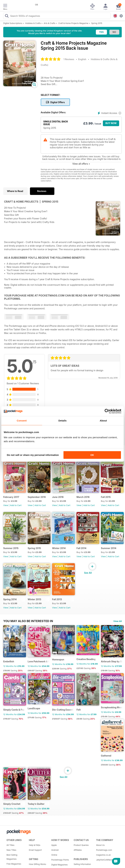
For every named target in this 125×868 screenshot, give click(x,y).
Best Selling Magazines (12, 857)
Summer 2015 (11, 548)
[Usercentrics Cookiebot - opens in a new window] (107, 411)
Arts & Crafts (49, 23)
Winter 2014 (59, 548)
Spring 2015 (97, 23)
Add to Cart (16, 505)
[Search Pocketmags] (7, 16)
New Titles (11, 850)
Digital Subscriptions (13, 23)
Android (55, 850)
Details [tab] (62, 421)
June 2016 (58, 497)
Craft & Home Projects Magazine (73, 23)
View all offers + (81, 164)
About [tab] (103, 421)
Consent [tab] (22, 421)
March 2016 (83, 497)
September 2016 (37, 497)
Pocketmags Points (60, 860)
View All (118, 621)
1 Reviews (69, 59)
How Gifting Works (38, 864)
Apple (54, 845)
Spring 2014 (10, 599)
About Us (100, 845)
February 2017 (11, 497)
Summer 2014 (109, 548)
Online (54, 855)
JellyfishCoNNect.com (106, 860)
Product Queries (81, 845)
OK (92, 455)
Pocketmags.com (104, 850)
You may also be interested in (28, 621)
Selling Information (82, 864)
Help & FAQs (35, 845)
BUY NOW (111, 123)
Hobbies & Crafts (33, 23)
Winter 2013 (34, 599)
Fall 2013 (57, 599)
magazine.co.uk (103, 855)
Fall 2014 (81, 548)
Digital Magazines (59, 865)
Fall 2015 (106, 497)
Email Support (35, 850)
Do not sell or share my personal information (33, 455)
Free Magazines (14, 864)
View (6, 505)
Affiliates (78, 850)
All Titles (10, 845)
